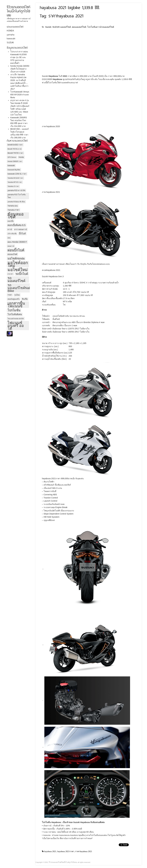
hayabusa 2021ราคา (66, 851)
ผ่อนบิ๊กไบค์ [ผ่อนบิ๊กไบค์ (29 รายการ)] (16, 250)
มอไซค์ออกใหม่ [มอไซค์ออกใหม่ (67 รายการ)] (18, 264)
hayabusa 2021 (50, 851)
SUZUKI (10, 42)
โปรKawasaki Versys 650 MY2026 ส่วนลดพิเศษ (20, 95)
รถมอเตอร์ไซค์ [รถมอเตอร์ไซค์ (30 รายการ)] (17, 279)
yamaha (11, 35)
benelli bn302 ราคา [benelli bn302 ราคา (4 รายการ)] (15, 145)
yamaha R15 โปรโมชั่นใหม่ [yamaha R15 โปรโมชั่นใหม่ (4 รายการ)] (17, 196)
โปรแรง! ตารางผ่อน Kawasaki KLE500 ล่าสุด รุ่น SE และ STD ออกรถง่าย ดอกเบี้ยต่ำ (19, 57)
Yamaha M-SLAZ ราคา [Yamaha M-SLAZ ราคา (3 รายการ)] (15, 178)
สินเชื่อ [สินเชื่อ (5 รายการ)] (25, 299)
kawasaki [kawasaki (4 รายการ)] (11, 166)
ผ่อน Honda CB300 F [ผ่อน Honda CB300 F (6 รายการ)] (17, 242)
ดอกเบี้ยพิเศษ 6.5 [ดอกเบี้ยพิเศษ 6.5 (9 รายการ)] (17, 225)
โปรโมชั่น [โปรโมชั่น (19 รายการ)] (14, 310)
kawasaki (11, 38)
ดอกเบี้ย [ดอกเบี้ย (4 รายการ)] (11, 221)
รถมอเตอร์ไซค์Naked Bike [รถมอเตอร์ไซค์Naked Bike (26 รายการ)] (21, 288)
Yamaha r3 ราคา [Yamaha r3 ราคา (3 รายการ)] (13, 186)
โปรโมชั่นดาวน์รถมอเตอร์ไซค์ (101, 27)
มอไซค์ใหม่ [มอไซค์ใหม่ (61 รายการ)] (18, 270)
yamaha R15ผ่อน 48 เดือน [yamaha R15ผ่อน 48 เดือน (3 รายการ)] (16, 202)
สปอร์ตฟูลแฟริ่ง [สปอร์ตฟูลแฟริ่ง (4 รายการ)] (14, 299)
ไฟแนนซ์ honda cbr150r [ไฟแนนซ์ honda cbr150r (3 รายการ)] (16, 319)
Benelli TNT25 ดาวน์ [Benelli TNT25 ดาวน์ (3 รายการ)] (14, 149)
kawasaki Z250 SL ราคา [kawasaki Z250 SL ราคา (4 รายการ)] (17, 174)
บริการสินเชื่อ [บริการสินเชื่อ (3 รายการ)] (12, 234)
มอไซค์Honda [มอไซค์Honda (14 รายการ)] (16, 258)
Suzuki (48, 27)
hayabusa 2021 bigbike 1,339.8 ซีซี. (70, 7)
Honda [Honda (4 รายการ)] (21, 157)
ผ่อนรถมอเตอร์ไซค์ (15, 27)
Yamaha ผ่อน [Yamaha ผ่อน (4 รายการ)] (13, 206)
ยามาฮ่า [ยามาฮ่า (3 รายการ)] (10, 274)
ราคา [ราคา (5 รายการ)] (10, 295)
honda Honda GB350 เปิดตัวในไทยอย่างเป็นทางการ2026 (20, 69)
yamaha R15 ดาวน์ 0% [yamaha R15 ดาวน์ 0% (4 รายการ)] (16, 190)
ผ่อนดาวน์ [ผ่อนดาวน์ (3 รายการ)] (11, 246)
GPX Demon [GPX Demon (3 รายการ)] (12, 157)
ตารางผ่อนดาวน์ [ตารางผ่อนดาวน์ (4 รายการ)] (21, 229)
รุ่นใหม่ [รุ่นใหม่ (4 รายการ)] (17, 295)
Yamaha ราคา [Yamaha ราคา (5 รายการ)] (13, 210)
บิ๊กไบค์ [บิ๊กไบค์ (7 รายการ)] (22, 234)
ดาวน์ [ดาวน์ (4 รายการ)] (10, 229)
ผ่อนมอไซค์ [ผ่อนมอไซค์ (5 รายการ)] (12, 254)
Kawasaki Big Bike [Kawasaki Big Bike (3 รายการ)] (14, 170)
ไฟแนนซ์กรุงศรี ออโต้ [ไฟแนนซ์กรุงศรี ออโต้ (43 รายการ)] (16, 326)
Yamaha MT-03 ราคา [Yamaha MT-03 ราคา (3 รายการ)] (15, 182)
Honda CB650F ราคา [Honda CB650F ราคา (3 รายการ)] (15, 161)
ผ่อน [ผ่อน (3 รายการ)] (9, 238)
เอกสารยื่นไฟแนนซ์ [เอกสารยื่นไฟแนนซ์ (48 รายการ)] (16, 305)
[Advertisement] (66, 53)
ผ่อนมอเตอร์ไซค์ (79, 27)
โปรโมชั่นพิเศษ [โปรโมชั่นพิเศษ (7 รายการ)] (15, 314)
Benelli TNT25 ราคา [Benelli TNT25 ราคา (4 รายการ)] (15, 153)
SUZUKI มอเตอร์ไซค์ (62, 27)
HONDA (10, 31)
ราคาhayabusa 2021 (84, 851)
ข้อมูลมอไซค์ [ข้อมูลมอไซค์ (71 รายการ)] (16, 216)
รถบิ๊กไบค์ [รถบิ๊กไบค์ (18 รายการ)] (22, 274)
